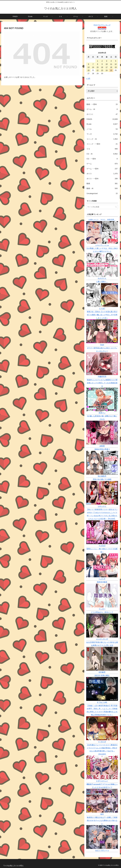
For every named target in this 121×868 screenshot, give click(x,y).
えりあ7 (102, 308)
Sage (102, 345)
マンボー (102, 609)
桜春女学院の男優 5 (102, 449)
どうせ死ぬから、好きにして (102, 612)
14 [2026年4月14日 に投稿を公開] (93, 67)
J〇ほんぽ (102, 742)
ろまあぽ (102, 546)
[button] (116, 207)
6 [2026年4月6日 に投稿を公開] (88, 64)
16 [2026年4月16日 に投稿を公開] (102, 67)
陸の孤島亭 (102, 476)
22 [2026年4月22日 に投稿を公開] (98, 70)
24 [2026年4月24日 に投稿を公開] (107, 70)
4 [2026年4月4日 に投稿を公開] (111, 61)
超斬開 (102, 446)
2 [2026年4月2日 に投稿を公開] (102, 61)
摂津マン (102, 413)
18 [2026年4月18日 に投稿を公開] (111, 67)
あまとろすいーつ (102, 850)
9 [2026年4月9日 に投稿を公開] (102, 64)
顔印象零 (102, 672)
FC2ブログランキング (102, 25)
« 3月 (88, 79)
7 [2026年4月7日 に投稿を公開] (93, 64)
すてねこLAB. (102, 702)
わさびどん (102, 278)
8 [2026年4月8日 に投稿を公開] (98, 64)
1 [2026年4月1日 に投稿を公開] (98, 61)
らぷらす (102, 579)
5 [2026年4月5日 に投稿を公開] (116, 61)
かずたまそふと (102, 781)
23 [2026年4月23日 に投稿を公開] (102, 70)
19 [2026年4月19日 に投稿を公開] (116, 67)
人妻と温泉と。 (102, 282)
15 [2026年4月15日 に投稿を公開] (98, 67)
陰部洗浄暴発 (102, 582)
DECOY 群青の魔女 (102, 675)
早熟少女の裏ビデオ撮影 (102, 479)
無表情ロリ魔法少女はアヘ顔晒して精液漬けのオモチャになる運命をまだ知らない (102, 821)
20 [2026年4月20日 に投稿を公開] (88, 70)
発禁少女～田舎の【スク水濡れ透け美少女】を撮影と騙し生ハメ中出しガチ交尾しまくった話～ (102, 315)
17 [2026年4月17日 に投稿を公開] (107, 67)
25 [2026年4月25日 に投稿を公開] (111, 70)
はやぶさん (102, 506)
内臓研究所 (102, 377)
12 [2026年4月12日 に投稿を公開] (116, 64)
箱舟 (102, 814)
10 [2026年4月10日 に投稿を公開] (107, 64)
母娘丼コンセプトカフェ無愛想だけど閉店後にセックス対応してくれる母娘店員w (102, 383)
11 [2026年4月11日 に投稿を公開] (111, 64)
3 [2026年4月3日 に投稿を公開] (107, 61)
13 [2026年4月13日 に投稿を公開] (88, 67)
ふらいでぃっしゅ (102, 245)
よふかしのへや (102, 639)
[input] (102, 207)
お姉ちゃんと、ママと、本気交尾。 (102, 220)
